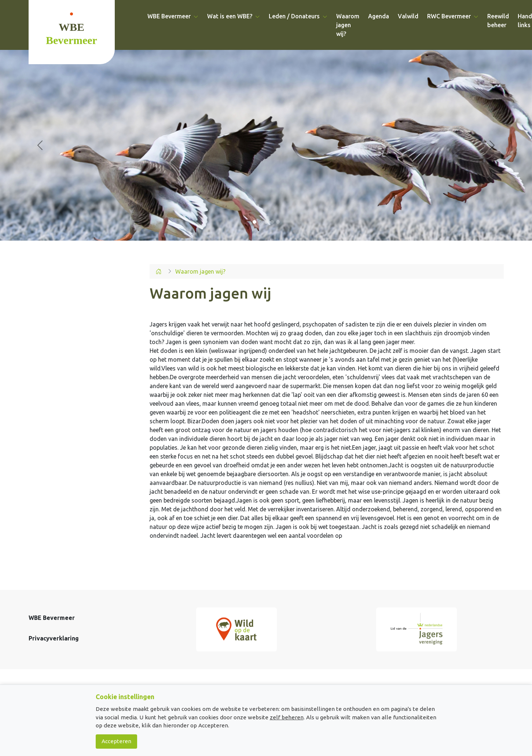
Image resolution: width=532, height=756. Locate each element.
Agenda (379, 16)
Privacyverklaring (54, 638)
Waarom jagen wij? (348, 25)
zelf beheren (287, 717)
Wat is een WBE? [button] (234, 16)
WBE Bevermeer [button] (173, 16)
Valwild (408, 16)
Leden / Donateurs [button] (298, 16)
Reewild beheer (498, 21)
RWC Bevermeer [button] (453, 16)
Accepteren (116, 741)
